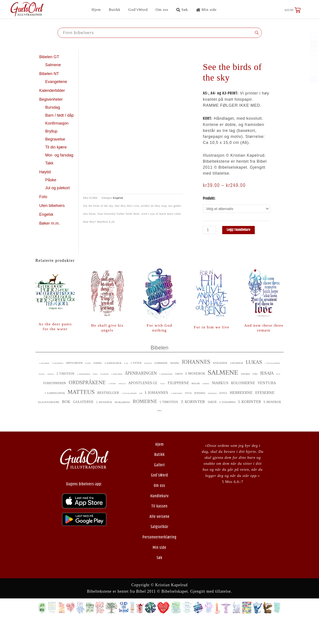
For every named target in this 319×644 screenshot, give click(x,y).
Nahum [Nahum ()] (148, 390)
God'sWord (160, 503)
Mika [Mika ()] (95, 401)
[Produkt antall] (210, 231)
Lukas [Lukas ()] (254, 389)
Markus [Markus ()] (220, 410)
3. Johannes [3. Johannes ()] (228, 429)
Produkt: (209, 199)
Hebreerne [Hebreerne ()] (241, 420)
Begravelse (56, 139)
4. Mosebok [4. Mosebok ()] (236, 390)
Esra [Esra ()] (163, 411)
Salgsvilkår (159, 554)
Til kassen (159, 534)
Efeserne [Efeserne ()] (265, 420)
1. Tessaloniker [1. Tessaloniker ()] (129, 420)
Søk (182, 10)
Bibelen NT (50, 74)
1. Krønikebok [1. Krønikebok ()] (166, 401)
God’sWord (138, 10)
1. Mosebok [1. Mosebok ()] (195, 401)
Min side (206, 10)
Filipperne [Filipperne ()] (178, 410)
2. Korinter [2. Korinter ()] (193, 429)
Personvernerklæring (159, 565)
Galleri (159, 493)
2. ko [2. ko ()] (126, 390)
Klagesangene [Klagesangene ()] (49, 429)
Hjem (96, 10)
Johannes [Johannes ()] (196, 389)
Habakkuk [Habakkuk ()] (220, 390)
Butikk (115, 10)
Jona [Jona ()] (159, 438)
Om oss (162, 10)
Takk (50, 163)
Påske (51, 180)
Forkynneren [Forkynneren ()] (55, 410)
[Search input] (158, 33)
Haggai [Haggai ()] (122, 411)
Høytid (46, 172)
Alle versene (159, 544)
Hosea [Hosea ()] (42, 401)
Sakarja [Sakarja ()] (245, 401)
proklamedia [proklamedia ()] (122, 429)
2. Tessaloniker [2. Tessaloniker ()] (272, 390)
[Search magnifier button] (257, 33)
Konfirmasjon (57, 123)
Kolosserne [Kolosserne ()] (243, 410)
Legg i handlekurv (241, 231)
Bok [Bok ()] (66, 429)
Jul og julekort (57, 188)
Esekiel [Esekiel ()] (98, 390)
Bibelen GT (50, 57)
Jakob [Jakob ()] (212, 429)
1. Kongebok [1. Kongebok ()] (117, 401)
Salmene (54, 65)
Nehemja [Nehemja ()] (212, 420)
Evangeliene (57, 82)
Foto (44, 197)
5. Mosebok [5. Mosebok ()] (272, 429)
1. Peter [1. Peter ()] (136, 390)
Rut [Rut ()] (278, 401)
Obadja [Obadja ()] (51, 401)
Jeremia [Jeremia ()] (200, 420)
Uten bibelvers (53, 206)
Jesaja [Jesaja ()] (267, 400)
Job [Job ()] (141, 420)
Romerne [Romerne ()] (145, 429)
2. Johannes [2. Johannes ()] (58, 390)
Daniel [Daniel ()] (206, 411)
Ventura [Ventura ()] (267, 410)
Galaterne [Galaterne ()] (83, 429)
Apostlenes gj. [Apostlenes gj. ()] (143, 410)
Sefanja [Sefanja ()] (175, 390)
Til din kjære (56, 147)
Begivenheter (52, 99)
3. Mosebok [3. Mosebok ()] (44, 390)
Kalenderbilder (52, 91)
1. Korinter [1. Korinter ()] (250, 429)
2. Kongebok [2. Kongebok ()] (176, 420)
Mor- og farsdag (60, 155)
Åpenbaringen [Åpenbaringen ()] (141, 400)
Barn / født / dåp (59, 115)
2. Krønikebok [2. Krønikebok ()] (84, 401)
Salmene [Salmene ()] (223, 400)
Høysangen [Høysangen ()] (74, 390)
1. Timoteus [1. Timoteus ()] (169, 429)
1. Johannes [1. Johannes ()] (157, 420)
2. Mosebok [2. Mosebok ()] (104, 429)
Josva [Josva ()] (223, 420)
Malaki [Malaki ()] (196, 411)
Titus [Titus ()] (188, 420)
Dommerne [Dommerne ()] (161, 390)
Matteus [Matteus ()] (81, 419)
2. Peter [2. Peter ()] (112, 411)
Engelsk (46, 214)
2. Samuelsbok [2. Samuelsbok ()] (113, 390)
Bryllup (52, 131)
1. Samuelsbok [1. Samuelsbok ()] (55, 420)
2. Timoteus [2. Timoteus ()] (65, 401)
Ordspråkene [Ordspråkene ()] (87, 410)
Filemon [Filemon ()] (104, 401)
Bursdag (53, 107)
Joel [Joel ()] (255, 401)
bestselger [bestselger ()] (108, 420)
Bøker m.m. (50, 223)
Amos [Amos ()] (179, 401)
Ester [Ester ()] (88, 390)
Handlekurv (159, 523)
